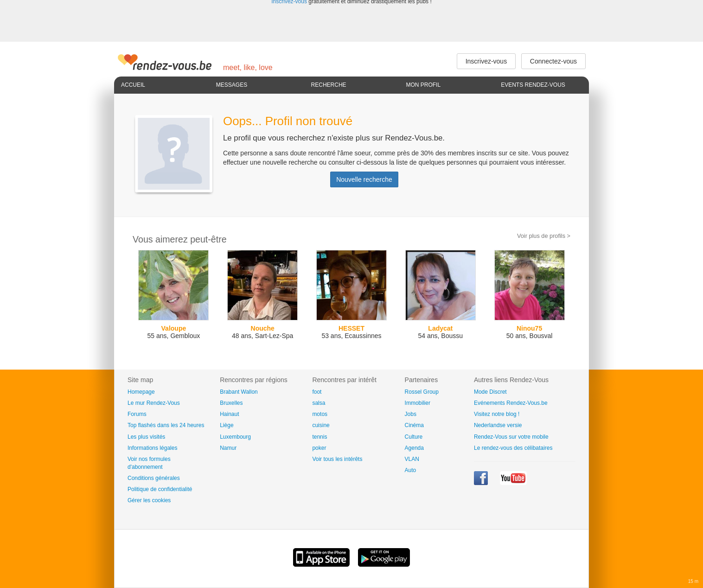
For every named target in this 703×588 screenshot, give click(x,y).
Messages (232, 85)
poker (319, 448)
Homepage (141, 392)
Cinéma (414, 425)
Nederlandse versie (498, 425)
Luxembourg (235, 437)
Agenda (414, 448)
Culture (414, 437)
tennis (320, 437)
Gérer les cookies (149, 500)
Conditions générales (154, 478)
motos (320, 414)
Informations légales (152, 448)
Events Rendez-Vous (533, 85)
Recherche (329, 85)
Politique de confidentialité (160, 489)
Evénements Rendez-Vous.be (511, 403)
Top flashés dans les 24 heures (166, 425)
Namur (228, 448)
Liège (227, 425)
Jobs (411, 414)
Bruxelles (231, 403)
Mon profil (423, 85)
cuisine (321, 425)
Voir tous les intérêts (337, 459)
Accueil (133, 85)
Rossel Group (422, 392)
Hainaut (229, 414)
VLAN (412, 459)
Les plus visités (146, 437)
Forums (137, 414)
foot (317, 392)
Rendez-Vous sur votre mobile (511, 437)
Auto (411, 470)
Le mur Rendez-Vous (154, 403)
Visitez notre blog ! (497, 414)
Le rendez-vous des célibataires (513, 448)
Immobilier (418, 403)
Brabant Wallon (239, 392)
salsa (319, 403)
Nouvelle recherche (364, 179)
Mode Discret (490, 392)
